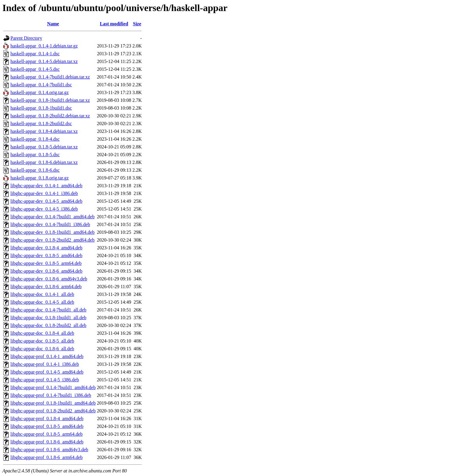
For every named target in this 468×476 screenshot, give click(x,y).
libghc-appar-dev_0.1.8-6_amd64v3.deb (49, 279)
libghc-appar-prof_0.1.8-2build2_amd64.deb (53, 411)
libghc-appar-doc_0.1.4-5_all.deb (42, 302)
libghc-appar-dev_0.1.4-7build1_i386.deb (50, 224)
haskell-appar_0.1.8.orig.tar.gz (40, 178)
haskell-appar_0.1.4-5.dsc (35, 69)
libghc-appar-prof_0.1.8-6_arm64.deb (47, 457)
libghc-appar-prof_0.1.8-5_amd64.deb (47, 426)
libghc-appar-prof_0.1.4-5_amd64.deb (47, 372)
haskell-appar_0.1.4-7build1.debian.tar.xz (50, 77)
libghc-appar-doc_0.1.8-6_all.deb (42, 349)
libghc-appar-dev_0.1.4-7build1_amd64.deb (53, 217)
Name (53, 24)
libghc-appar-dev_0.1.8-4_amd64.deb (46, 248)
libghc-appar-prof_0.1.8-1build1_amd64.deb (53, 403)
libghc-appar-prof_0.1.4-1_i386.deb (45, 364)
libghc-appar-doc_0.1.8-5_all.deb (42, 341)
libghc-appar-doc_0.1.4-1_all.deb (42, 294)
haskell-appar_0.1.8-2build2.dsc (41, 123)
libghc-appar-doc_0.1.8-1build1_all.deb (48, 318)
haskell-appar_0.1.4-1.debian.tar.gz (44, 46)
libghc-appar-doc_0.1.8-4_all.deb (42, 333)
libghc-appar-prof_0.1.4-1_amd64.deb (47, 356)
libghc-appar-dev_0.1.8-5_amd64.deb (46, 255)
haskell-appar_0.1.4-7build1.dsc (41, 85)
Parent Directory (26, 38)
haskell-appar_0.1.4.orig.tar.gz (40, 92)
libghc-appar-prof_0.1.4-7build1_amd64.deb (53, 387)
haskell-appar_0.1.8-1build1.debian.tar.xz (50, 100)
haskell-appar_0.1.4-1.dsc (35, 54)
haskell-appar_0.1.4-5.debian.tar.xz (44, 61)
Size (137, 24)
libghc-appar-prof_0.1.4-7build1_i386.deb (51, 395)
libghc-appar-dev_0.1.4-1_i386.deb (44, 193)
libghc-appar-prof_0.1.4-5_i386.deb (45, 380)
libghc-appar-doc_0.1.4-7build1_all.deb (48, 310)
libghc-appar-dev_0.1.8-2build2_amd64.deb (53, 240)
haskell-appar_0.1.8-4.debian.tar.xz (44, 131)
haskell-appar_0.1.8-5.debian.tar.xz (44, 147)
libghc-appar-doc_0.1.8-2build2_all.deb (48, 325)
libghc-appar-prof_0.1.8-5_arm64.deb (47, 434)
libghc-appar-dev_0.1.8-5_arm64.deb (46, 263)
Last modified (114, 24)
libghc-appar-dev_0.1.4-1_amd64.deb (46, 186)
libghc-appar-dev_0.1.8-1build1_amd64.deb (53, 232)
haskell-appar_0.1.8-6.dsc (35, 170)
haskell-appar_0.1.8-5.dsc (35, 155)
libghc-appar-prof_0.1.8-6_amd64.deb (47, 442)
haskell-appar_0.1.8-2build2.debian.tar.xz (50, 116)
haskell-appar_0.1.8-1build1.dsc (41, 108)
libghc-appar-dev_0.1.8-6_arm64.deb (46, 287)
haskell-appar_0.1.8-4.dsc (35, 139)
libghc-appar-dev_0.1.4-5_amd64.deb (46, 201)
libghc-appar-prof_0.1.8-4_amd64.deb (47, 419)
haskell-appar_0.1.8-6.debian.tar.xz (44, 162)
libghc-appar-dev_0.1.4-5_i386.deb (44, 209)
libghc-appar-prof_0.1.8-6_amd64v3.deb (49, 450)
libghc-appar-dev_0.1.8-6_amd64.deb (46, 271)
